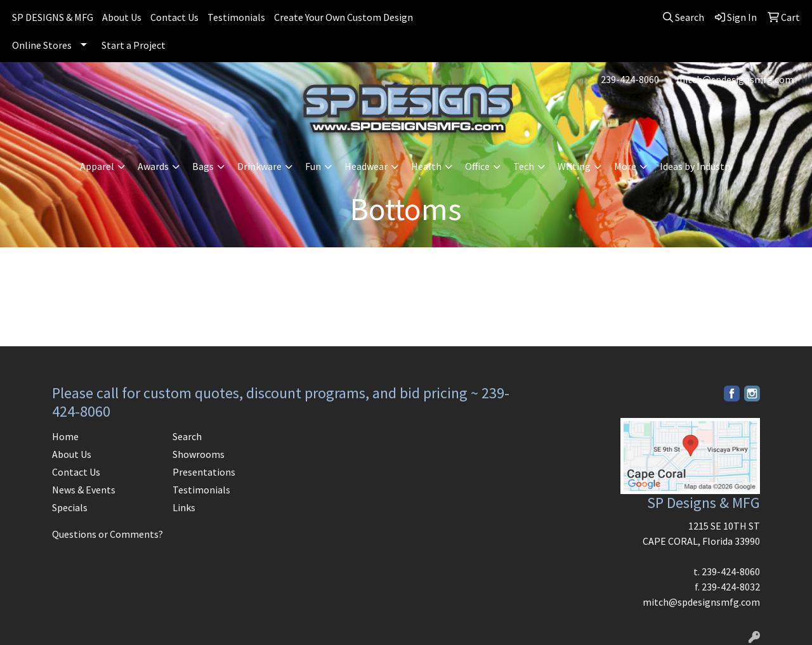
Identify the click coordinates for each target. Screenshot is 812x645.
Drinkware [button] (259, 166)
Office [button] (477, 166)
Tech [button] (524, 166)
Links (184, 507)
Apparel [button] (97, 166)
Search (187, 436)
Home (65, 436)
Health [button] (426, 166)
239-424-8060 (630, 79)
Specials (70, 507)
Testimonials (236, 17)
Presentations (204, 472)
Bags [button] (203, 166)
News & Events (84, 490)
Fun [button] (313, 166)
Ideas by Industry (696, 166)
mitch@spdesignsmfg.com (735, 79)
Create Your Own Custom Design (344, 17)
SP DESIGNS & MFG (53, 17)
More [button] (625, 166)
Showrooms (199, 454)
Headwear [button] (366, 166)
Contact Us (174, 17)
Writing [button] (574, 166)
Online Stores (42, 45)
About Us (122, 17)
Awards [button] (153, 166)
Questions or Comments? (108, 534)
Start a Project (134, 45)
